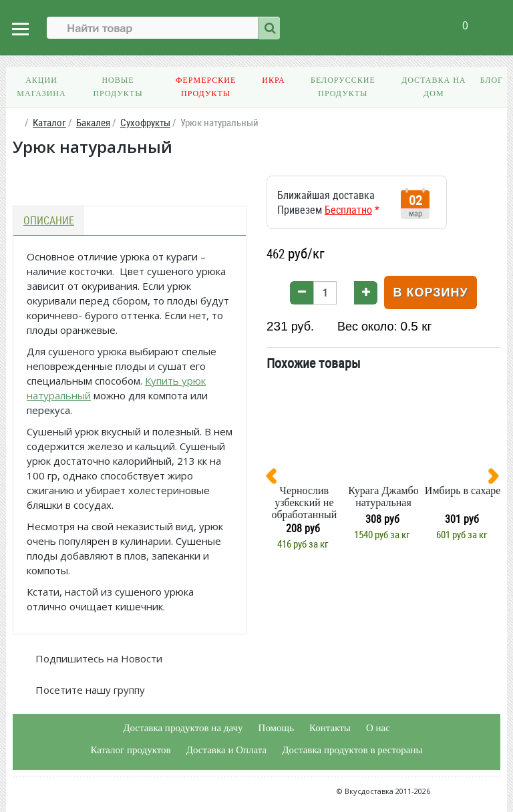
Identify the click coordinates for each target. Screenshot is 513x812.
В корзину (430, 292)
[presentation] (277, 479)
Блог (492, 80)
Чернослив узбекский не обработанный (304, 502)
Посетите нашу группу (89, 690)
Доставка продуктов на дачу (183, 728)
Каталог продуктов (130, 750)
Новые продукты (118, 87)
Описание (49, 220)
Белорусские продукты (343, 87)
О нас (378, 728)
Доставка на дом (434, 87)
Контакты (330, 728)
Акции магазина (41, 87)
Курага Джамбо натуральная (383, 496)
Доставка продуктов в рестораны (352, 750)
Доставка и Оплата (227, 750)
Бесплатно (348, 210)
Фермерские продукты (206, 87)
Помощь (276, 728)
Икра (273, 80)
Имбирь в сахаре (463, 490)
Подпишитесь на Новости (98, 658)
